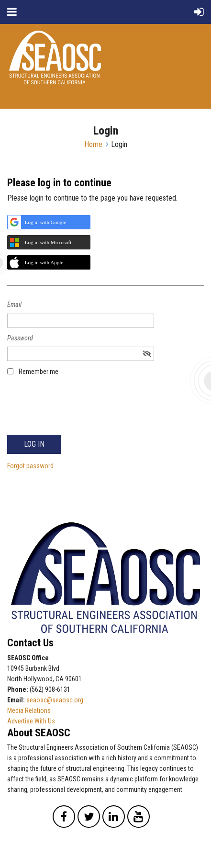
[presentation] (80, 410)
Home (93, 144)
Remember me (39, 372)
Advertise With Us (31, 721)
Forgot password (30, 466)
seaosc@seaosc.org (55, 700)
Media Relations (29, 710)
